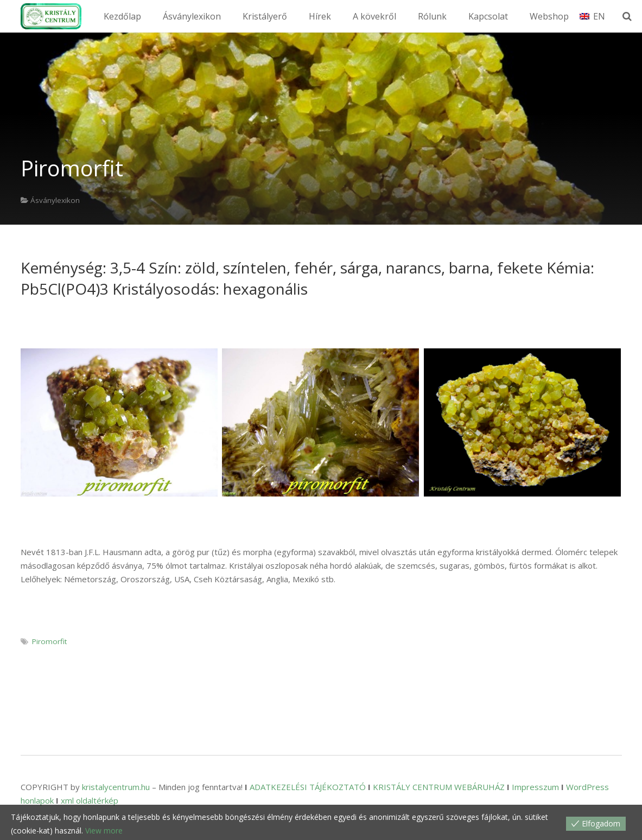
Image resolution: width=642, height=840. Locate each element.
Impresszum (535, 787)
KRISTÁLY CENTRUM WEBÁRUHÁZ (439, 787)
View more (104, 831)
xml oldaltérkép (90, 800)
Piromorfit (49, 641)
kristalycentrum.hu (116, 787)
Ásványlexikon (55, 200)
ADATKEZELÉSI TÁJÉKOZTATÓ (308, 787)
